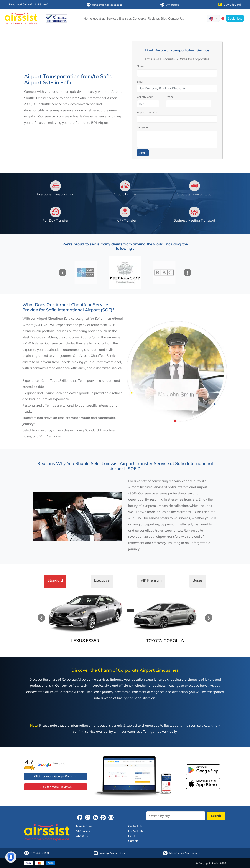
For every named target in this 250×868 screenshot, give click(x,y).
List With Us (136, 831)
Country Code (145, 97)
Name (141, 66)
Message (142, 127)
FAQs (132, 836)
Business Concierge (133, 18)
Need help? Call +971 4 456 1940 (29, 4)
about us (99, 18)
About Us (82, 836)
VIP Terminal (84, 831)
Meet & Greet (84, 826)
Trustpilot (59, 763)
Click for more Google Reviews (55, 776)
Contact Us (176, 18)
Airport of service (147, 112)
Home (88, 18)
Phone (170, 97)
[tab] (55, 581)
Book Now (235, 18)
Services (112, 18)
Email (140, 82)
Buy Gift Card (230, 5)
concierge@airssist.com (104, 5)
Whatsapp (170, 5)
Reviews (154, 18)
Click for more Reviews (56, 787)
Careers (133, 841)
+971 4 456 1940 (40, 853)
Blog (164, 18)
